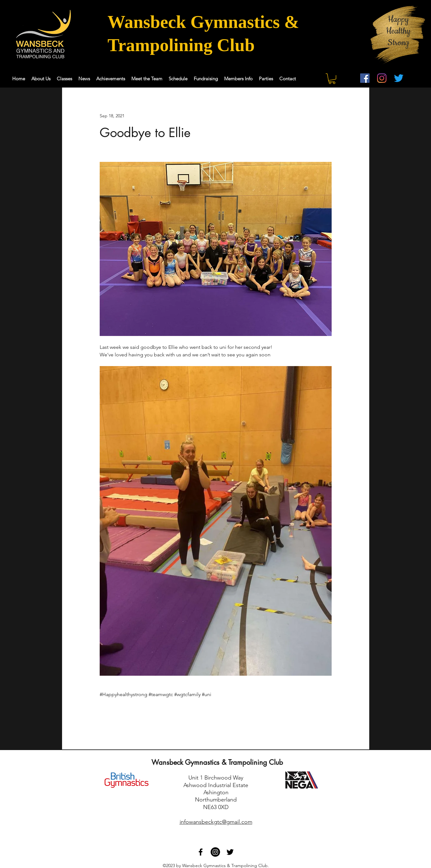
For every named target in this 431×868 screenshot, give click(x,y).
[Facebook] (365, 78)
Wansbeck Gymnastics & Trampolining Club (217, 762)
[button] (332, 79)
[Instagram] (382, 78)
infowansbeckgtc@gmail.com (216, 822)
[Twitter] (399, 78)
